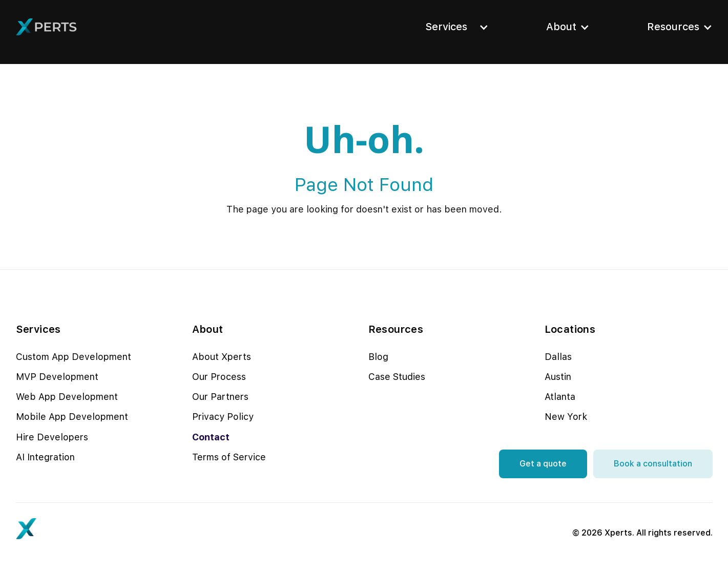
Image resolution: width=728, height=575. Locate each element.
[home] (47, 27)
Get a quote (543, 464)
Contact (211, 437)
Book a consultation (653, 464)
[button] (454, 27)
